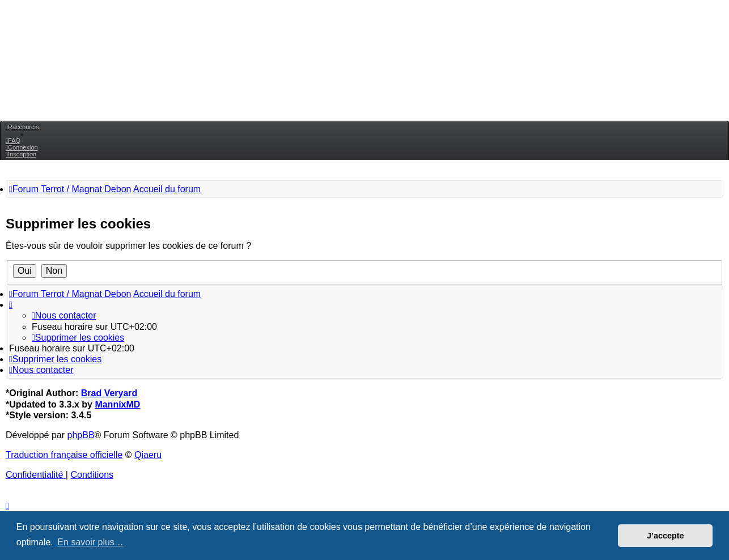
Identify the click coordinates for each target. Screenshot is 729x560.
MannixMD (117, 404)
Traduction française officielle (64, 455)
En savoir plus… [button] (90, 542)
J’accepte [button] (666, 536)
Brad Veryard (109, 393)
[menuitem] (13, 141)
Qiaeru (148, 455)
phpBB (81, 435)
